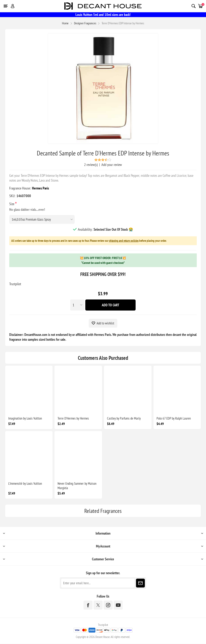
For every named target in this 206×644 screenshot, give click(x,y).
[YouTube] (118, 605)
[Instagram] (108, 605)
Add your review (112, 165)
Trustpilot (15, 284)
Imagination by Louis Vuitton (25, 419)
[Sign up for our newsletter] (98, 583)
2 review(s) (91, 165)
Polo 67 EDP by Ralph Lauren (174, 419)
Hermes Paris (40, 188)
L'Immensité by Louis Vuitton (25, 484)
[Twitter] (98, 605)
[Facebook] (88, 605)
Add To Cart (111, 305)
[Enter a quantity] (77, 305)
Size (12, 204)
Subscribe (140, 583)
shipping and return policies (124, 241)
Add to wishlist (105, 323)
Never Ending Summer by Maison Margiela (77, 486)
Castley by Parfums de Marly (124, 419)
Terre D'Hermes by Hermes (73, 419)
